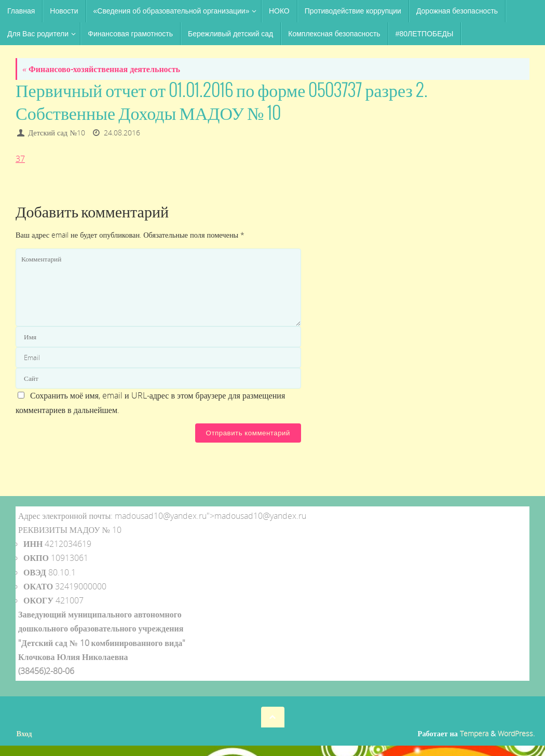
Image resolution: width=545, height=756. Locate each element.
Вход (24, 733)
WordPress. (516, 733)
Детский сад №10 (57, 133)
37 (20, 159)
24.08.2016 (122, 133)
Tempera (474, 733)
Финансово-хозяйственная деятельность (101, 69)
